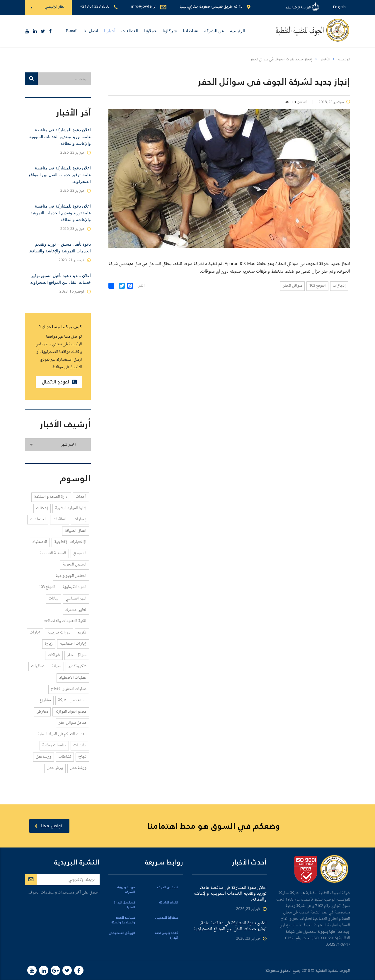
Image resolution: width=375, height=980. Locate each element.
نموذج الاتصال (59, 382)
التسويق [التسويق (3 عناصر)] (80, 553)
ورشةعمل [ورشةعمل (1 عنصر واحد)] (44, 757)
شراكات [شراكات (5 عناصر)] (54, 655)
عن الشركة (214, 31)
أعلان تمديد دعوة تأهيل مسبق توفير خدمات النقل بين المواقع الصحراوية (60, 279)
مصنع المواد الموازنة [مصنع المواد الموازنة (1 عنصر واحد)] (71, 712)
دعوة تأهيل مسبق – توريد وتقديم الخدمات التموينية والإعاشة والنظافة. (60, 248)
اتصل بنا (91, 31)
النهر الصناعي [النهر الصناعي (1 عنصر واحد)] (76, 598)
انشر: (141, 286)
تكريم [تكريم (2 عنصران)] (82, 632)
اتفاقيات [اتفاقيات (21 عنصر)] (60, 519)
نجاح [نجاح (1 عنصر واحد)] (82, 757)
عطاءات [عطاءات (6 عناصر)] (38, 666)
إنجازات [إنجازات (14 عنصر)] (80, 519)
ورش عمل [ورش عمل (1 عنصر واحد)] (55, 768)
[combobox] (58, 445)
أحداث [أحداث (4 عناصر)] (81, 497)
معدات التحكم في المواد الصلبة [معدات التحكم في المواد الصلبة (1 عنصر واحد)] (62, 734)
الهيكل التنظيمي (122, 933)
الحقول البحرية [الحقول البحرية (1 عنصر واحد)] (75, 564)
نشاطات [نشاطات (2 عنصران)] (65, 757)
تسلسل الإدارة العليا (125, 905)
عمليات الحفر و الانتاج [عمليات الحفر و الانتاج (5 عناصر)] (69, 689)
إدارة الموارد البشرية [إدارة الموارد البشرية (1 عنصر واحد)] (71, 508)
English (339, 7)
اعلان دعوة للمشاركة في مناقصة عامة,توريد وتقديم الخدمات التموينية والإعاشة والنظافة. (61, 213)
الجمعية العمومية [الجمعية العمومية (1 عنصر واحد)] (53, 553)
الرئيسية (238, 31)
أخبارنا (110, 31)
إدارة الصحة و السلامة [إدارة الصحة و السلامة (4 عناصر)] (51, 497)
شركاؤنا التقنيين (167, 918)
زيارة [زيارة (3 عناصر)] (49, 644)
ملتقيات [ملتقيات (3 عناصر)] (80, 745)
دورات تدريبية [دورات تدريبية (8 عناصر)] (59, 632)
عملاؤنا (150, 31)
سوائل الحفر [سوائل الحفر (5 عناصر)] (77, 655)
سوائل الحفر (292, 286)
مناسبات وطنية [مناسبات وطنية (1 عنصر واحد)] (54, 745)
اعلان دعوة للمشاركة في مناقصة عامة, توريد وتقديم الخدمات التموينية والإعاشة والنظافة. (60, 137)
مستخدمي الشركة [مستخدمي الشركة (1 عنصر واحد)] (72, 700)
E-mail (72, 31)
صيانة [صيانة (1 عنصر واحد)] (56, 666)
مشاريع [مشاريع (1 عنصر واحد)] (45, 700)
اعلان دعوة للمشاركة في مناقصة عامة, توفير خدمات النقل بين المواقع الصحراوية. (60, 175)
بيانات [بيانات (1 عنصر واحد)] (53, 598)
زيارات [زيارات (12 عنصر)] (35, 632)
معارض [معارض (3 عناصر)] (42, 712)
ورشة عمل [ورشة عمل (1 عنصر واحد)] (78, 768)
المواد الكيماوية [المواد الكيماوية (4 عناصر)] (74, 587)
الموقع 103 (317, 286)
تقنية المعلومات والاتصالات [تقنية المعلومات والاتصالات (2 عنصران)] (65, 621)
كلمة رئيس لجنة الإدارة (167, 935)
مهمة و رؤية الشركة (126, 890)
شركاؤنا (170, 31)
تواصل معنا (48, 826)
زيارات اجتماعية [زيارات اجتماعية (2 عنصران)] (73, 644)
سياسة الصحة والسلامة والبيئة (123, 920)
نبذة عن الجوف (168, 887)
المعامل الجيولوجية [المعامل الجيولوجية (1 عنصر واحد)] (71, 576)
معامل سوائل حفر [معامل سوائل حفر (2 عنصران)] (73, 723)
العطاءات (130, 31)
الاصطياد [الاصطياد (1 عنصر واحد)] (40, 542)
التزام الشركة (169, 903)
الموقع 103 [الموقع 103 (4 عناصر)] (47, 587)
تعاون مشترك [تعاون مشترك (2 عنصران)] (76, 610)
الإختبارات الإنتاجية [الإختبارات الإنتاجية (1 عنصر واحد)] (70, 542)
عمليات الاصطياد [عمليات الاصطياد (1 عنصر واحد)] (73, 678)
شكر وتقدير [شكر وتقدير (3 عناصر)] (77, 666)
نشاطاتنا (191, 31)
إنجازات (339, 286)
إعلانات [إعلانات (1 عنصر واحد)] (42, 508)
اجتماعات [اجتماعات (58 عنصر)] (38, 519)
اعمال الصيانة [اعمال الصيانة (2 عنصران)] (76, 531)
